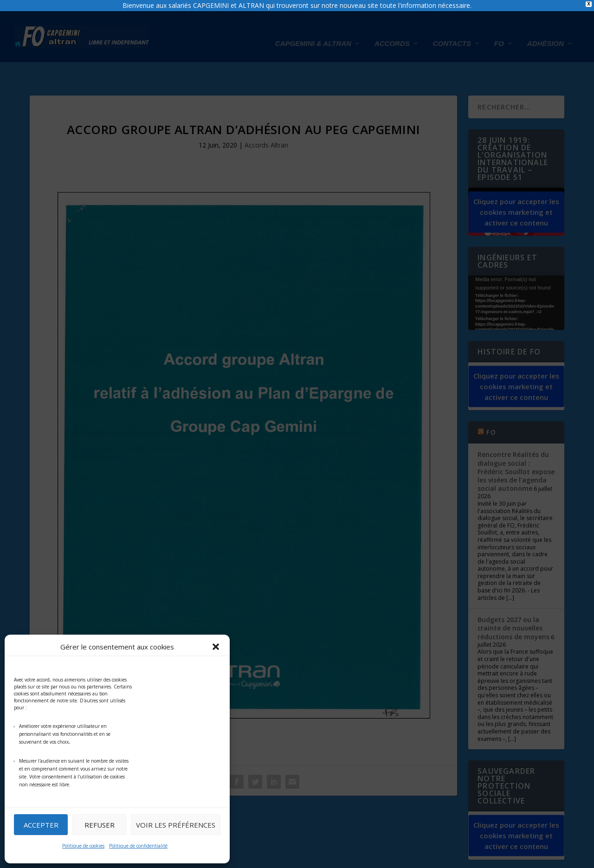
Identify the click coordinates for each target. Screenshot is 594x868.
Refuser (100, 825)
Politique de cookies (83, 846)
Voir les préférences (176, 825)
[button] (216, 647)
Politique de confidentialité (138, 846)
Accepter (41, 825)
